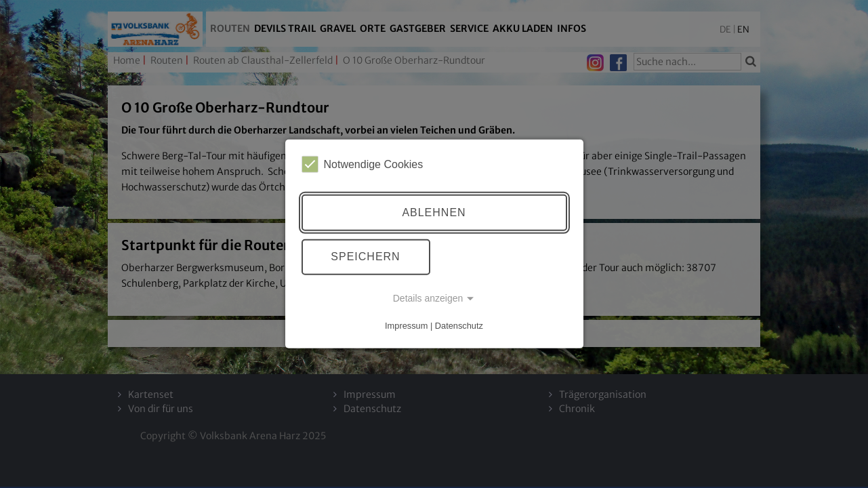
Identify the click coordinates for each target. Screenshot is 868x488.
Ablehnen (434, 212)
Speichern (365, 257)
